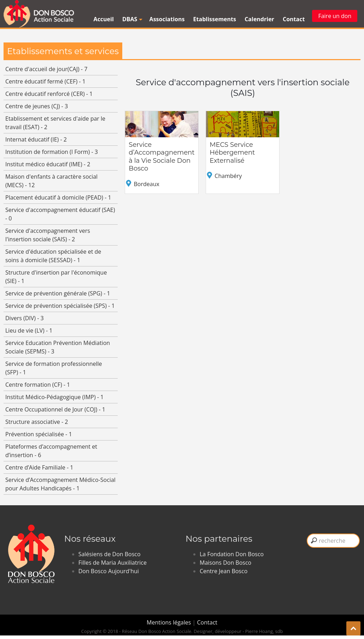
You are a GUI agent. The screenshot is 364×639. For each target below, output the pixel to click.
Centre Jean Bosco (224, 571)
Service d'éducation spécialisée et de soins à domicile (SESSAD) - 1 (53, 256)
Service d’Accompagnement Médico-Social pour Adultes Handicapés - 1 (60, 484)
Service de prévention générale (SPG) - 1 (58, 293)
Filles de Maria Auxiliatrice (113, 563)
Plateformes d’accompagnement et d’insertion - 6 (51, 451)
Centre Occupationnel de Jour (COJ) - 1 (55, 409)
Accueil (104, 19)
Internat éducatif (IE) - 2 (36, 139)
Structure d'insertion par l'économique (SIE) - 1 (56, 277)
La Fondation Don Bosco (232, 554)
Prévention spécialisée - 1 (39, 434)
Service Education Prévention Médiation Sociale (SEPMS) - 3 (58, 347)
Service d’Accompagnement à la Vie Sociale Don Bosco (162, 157)
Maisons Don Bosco (225, 563)
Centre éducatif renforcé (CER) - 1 (49, 94)
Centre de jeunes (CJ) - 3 (37, 106)
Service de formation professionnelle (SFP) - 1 (54, 368)
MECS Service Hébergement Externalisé (232, 153)
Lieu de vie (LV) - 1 (29, 330)
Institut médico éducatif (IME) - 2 (48, 164)
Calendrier (259, 19)
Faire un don (335, 16)
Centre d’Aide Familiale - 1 (39, 467)
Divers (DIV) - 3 (25, 318)
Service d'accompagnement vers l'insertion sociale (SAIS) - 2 (48, 235)
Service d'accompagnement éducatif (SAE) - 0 (60, 214)
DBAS (131, 19)
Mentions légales (170, 622)
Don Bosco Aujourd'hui (109, 571)
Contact (294, 19)
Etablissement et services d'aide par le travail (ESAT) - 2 (55, 123)
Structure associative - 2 (37, 422)
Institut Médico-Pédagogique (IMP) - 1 (54, 397)
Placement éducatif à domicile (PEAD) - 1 (58, 197)
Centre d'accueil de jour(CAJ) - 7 (46, 69)
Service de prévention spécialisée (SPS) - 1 (60, 306)
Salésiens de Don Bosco (110, 554)
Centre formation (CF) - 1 (38, 385)
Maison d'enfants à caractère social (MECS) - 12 (51, 181)
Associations (167, 19)
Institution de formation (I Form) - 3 (52, 152)
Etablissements (215, 19)
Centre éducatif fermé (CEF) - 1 (45, 81)
